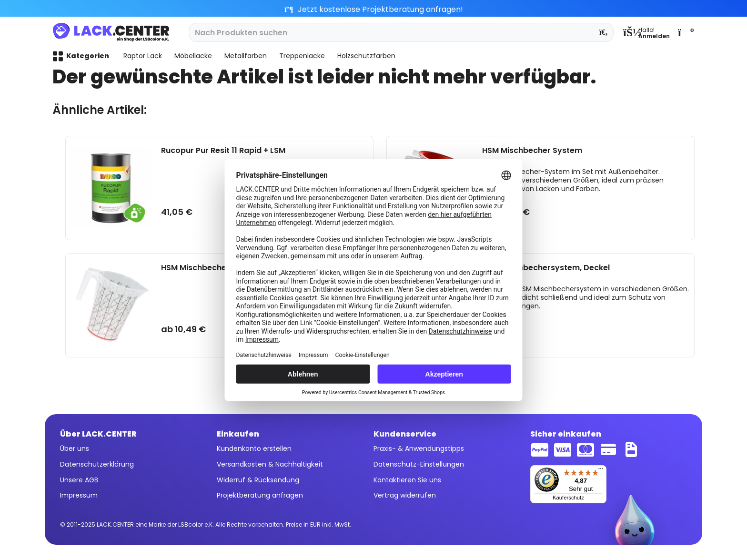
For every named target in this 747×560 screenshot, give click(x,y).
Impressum (79, 495)
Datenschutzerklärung (97, 464)
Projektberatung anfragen (260, 495)
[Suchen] (604, 32)
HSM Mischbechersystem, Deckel (546, 268)
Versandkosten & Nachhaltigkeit (270, 464)
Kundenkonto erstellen (254, 448)
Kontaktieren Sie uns (407, 480)
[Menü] (601, 471)
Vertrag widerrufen (405, 495)
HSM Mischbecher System (532, 151)
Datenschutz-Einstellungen (419, 464)
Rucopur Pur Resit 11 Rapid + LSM (223, 151)
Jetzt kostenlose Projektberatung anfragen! (374, 9)
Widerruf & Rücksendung (258, 480)
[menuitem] (646, 32)
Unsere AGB (79, 480)
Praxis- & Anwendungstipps (419, 448)
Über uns (75, 448)
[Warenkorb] (685, 32)
